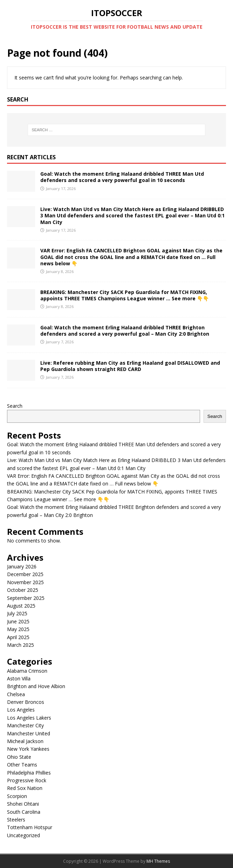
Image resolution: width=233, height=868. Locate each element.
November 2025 (25, 582)
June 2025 (18, 621)
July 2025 (17, 613)
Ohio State (19, 757)
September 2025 (26, 598)
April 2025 (18, 637)
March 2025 (20, 645)
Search (15, 406)
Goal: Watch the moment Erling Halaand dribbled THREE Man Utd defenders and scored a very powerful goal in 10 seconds (122, 177)
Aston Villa (19, 678)
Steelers (16, 820)
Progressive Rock (27, 780)
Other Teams (22, 765)
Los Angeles (21, 710)
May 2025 (18, 629)
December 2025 (25, 574)
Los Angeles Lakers (29, 718)
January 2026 (22, 566)
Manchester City (25, 725)
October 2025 (23, 590)
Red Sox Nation (25, 788)
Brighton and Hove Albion (36, 686)
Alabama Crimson (27, 671)
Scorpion (17, 796)
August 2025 (21, 606)
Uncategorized (23, 835)
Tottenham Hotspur (30, 827)
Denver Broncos (26, 702)
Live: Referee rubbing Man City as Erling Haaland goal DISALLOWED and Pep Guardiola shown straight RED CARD (130, 366)
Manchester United (29, 733)
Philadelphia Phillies (29, 773)
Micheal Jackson (25, 741)
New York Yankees (28, 749)
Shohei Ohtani (23, 804)
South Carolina (24, 812)
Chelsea (16, 694)
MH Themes (158, 861)
